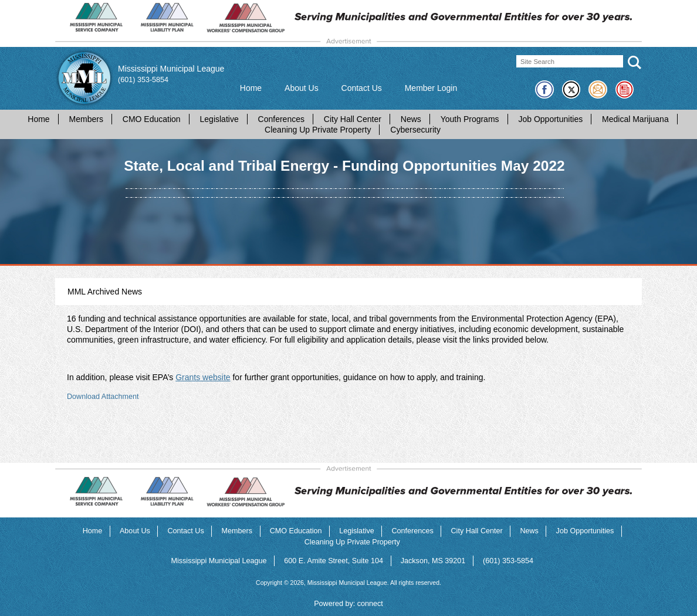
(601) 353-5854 (143, 80)
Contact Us (362, 88)
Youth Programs (470, 119)
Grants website (203, 377)
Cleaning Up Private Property (318, 130)
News (411, 119)
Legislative (219, 119)
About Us (302, 88)
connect (370, 604)
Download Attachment (103, 397)
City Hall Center (353, 119)
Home (251, 88)
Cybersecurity (415, 130)
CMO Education (152, 119)
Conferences (281, 119)
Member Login (431, 88)
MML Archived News (105, 292)
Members (86, 119)
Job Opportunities (550, 119)
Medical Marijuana (635, 119)
